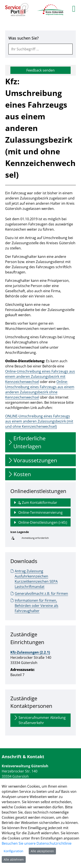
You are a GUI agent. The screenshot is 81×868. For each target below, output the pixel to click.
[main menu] (74, 9)
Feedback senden (40, 70)
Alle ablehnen (14, 859)
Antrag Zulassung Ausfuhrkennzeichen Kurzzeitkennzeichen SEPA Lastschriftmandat (34, 579)
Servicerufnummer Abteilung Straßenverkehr (39, 720)
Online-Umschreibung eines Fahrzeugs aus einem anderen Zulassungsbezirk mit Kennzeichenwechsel (40, 377)
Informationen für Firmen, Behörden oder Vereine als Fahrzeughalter (34, 606)
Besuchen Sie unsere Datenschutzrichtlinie (37, 843)
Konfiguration (13, 851)
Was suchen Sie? (24, 38)
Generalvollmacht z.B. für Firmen (39, 594)
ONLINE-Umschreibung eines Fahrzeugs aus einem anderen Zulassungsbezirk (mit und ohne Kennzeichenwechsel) (39, 421)
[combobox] (40, 49)
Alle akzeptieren (42, 851)
